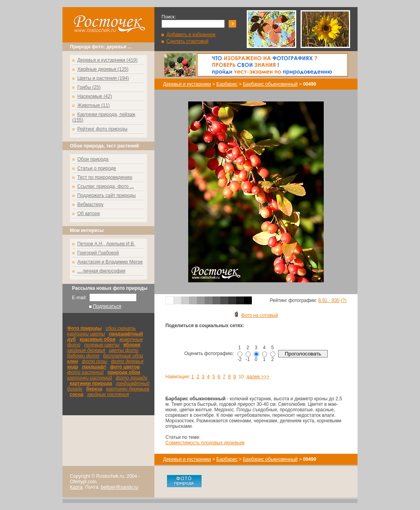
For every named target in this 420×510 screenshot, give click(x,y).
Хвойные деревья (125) (103, 69)
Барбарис (227, 84)
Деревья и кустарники (187, 84)
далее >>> (258, 377)
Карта (76, 487)
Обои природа (93, 159)
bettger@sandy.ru (120, 487)
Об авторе (89, 214)
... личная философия (102, 271)
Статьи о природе (97, 168)
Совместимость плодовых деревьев (205, 443)
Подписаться (107, 306)
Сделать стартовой (188, 41)
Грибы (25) (89, 87)
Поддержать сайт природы (107, 195)
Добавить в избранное (191, 35)
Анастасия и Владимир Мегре (110, 262)
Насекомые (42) (95, 96)
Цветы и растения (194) (103, 78)
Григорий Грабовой (98, 253)
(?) (344, 300)
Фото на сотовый (256, 315)
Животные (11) (94, 105)
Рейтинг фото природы (103, 129)
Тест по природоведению (105, 177)
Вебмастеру (91, 204)
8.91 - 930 (329, 300)
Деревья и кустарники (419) (107, 60)
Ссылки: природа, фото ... (106, 186)
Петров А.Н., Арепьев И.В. (106, 244)
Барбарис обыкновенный (270, 84)
